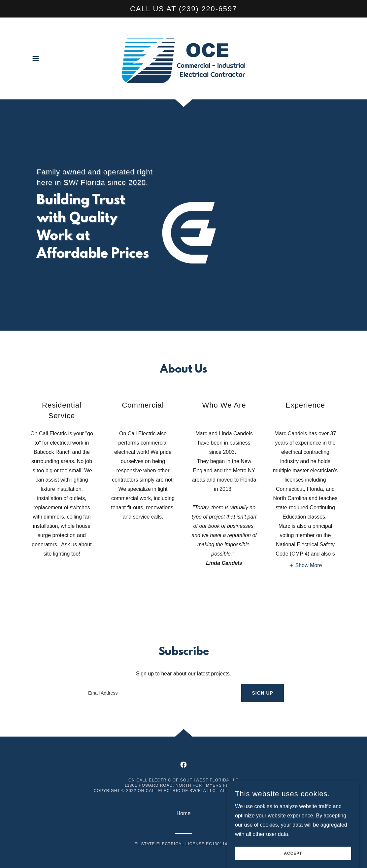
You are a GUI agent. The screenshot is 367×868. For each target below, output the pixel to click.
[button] (36, 58)
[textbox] (158, 693)
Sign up (263, 693)
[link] (183, 58)
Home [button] (184, 813)
